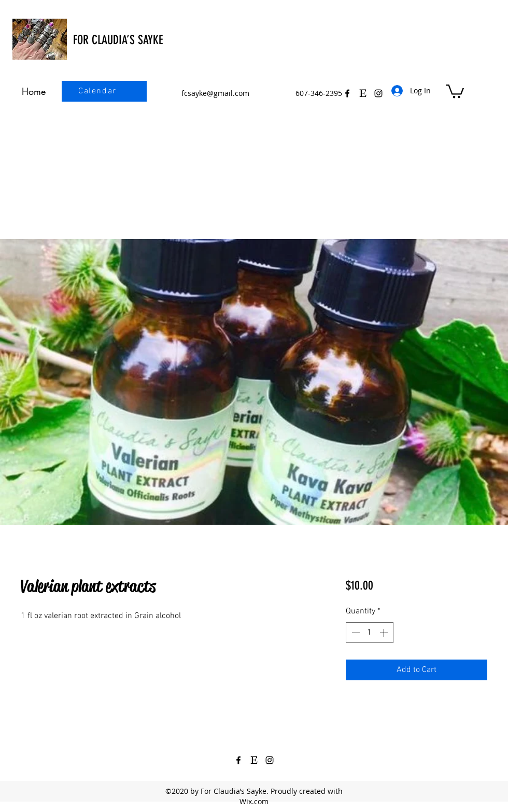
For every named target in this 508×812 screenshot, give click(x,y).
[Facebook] (347, 93)
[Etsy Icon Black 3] (363, 93)
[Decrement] (355, 633)
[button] (455, 90)
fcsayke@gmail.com (215, 93)
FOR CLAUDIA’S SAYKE (118, 40)
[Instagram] (270, 760)
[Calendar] (98, 91)
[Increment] (385, 633)
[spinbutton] (370, 633)
